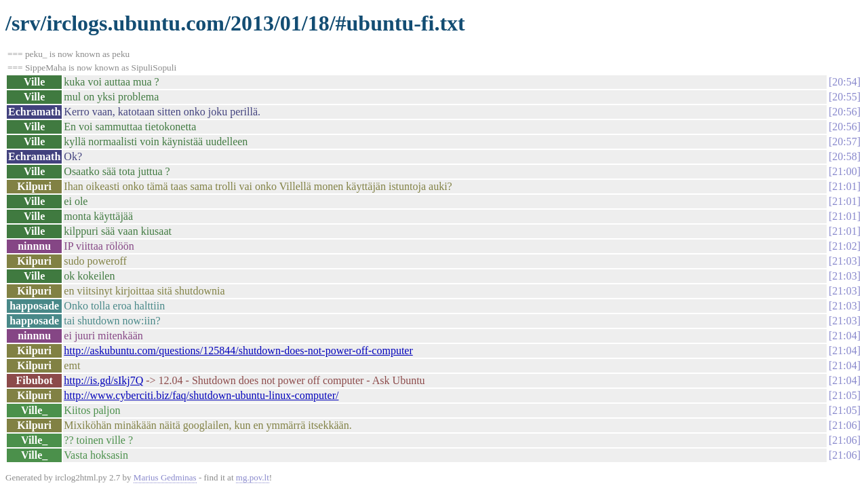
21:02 (844, 246)
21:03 (844, 261)
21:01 (844, 186)
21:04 (844, 336)
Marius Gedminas (165, 477)
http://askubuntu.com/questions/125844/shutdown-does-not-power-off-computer (238, 351)
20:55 (844, 97)
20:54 (844, 82)
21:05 (844, 395)
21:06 (844, 425)
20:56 (844, 112)
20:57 (844, 141)
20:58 (844, 156)
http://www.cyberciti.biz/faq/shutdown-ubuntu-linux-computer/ (201, 395)
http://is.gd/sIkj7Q (103, 380)
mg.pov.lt (253, 477)
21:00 (844, 171)
